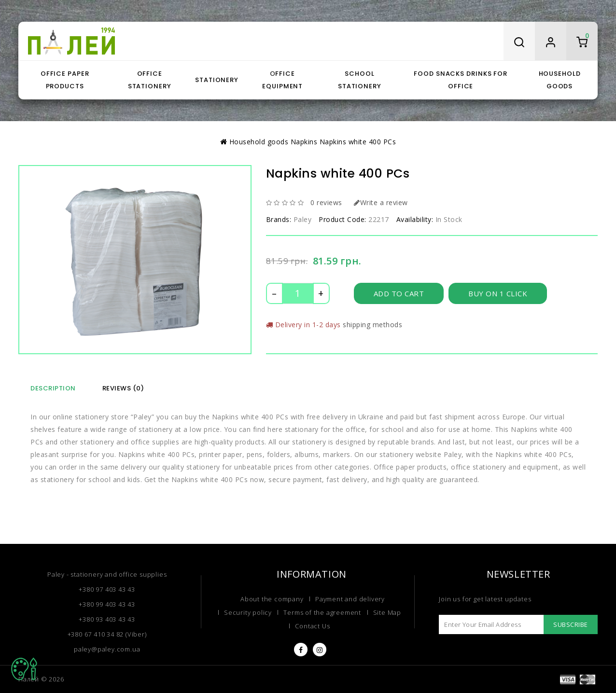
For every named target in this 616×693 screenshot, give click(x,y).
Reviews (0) (123, 388)
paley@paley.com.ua (107, 649)
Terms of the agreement (322, 613)
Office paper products (65, 80)
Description (53, 388)
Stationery (217, 80)
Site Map (385, 613)
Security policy (250, 613)
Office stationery (150, 80)
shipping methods (370, 325)
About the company (273, 599)
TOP (24, 669)
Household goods (560, 80)
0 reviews (325, 203)
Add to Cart (399, 293)
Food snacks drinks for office (461, 80)
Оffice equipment (282, 80)
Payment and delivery (349, 599)
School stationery (360, 80)
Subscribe (569, 624)
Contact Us (312, 627)
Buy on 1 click (499, 293)
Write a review (378, 203)
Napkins (303, 142)
